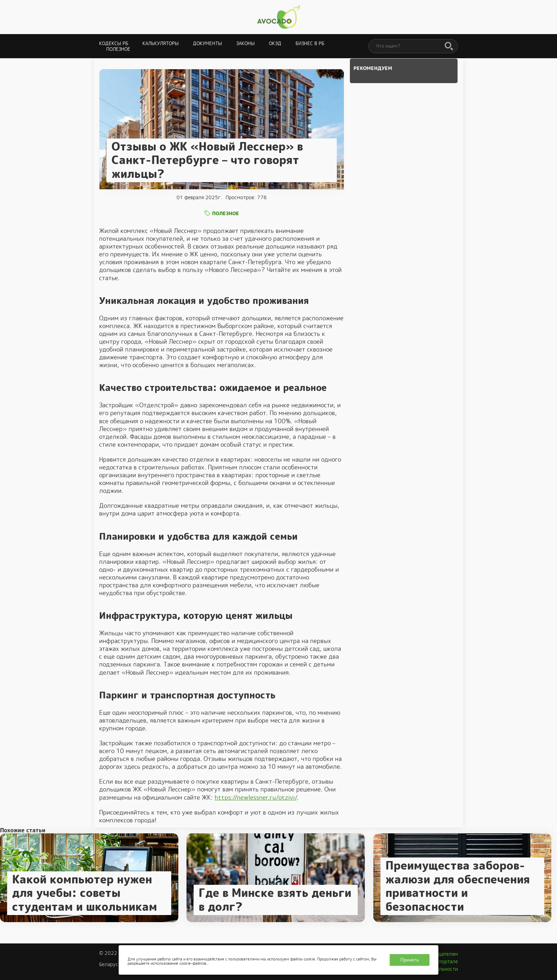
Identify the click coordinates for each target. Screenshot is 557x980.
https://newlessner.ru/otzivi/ (256, 797)
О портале (446, 962)
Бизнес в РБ (310, 43)
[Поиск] (449, 47)
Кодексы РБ (114, 43)
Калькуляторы (161, 43)
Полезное (118, 49)
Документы (207, 43)
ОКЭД (275, 43)
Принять (410, 960)
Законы (245, 43)
